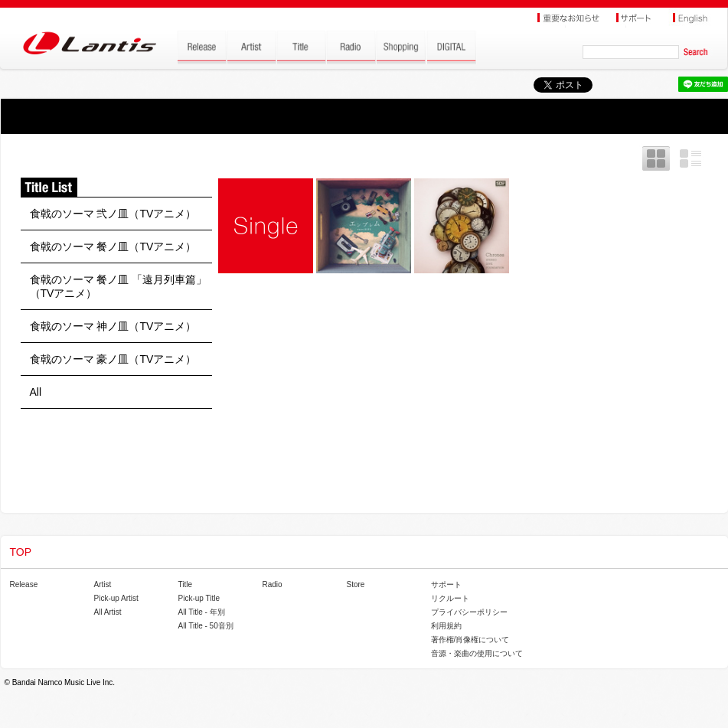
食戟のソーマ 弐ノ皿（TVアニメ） (113, 214)
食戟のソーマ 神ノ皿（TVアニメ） (113, 326)
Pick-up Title (199, 598)
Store (356, 584)
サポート (446, 584)
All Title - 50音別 (206, 626)
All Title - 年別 (202, 612)
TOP (21, 552)
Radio (273, 584)
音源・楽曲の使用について (477, 653)
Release (24, 584)
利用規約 (446, 626)
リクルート (450, 598)
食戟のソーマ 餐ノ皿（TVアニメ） (113, 246)
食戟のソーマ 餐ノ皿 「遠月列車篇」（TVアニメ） (119, 286)
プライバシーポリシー (469, 612)
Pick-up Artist (116, 598)
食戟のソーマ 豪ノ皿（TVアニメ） (113, 359)
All (36, 392)
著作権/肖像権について (470, 640)
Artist (103, 584)
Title (186, 584)
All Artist (108, 612)
